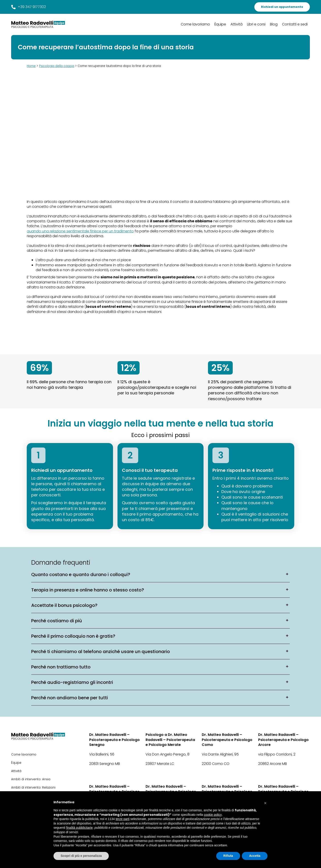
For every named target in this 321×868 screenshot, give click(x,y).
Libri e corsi (256, 24)
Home (31, 66)
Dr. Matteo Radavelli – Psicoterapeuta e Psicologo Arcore (283, 740)
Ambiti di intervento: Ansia (31, 779)
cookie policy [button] (213, 815)
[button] (265, 802)
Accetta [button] (255, 856)
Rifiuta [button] (228, 856)
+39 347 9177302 (29, 7)
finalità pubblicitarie (79, 828)
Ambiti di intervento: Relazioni (33, 788)
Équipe (220, 24)
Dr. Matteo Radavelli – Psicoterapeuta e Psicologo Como (227, 740)
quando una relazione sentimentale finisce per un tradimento (80, 231)
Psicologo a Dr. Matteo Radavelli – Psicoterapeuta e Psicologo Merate (170, 740)
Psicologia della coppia (57, 66)
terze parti (123, 819)
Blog (274, 24)
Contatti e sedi (295, 24)
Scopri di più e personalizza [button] (81, 856)
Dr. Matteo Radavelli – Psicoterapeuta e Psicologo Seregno (114, 740)
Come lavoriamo (195, 24)
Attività (237, 24)
